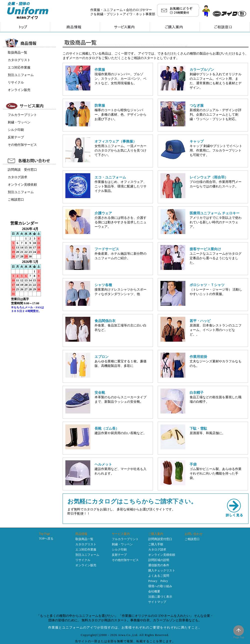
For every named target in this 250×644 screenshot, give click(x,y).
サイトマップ (157, 602)
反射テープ (16, 137)
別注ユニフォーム (21, 75)
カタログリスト (19, 60)
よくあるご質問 (159, 576)
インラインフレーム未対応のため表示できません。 (30, 273)
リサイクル (16, 82)
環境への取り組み (160, 586)
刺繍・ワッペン (19, 122)
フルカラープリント (22, 115)
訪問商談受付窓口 (160, 539)
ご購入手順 (156, 544)
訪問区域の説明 (159, 560)
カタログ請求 (17, 177)
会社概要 (154, 591)
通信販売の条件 (159, 565)
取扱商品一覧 (17, 52)
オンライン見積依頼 (22, 185)
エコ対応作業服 (19, 67)
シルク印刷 (16, 130)
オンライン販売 (19, 90)
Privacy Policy (158, 581)
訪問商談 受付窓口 (22, 170)
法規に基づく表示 (160, 597)
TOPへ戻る (46, 539)
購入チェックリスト (162, 570)
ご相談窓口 (16, 200)
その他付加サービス (22, 145)
